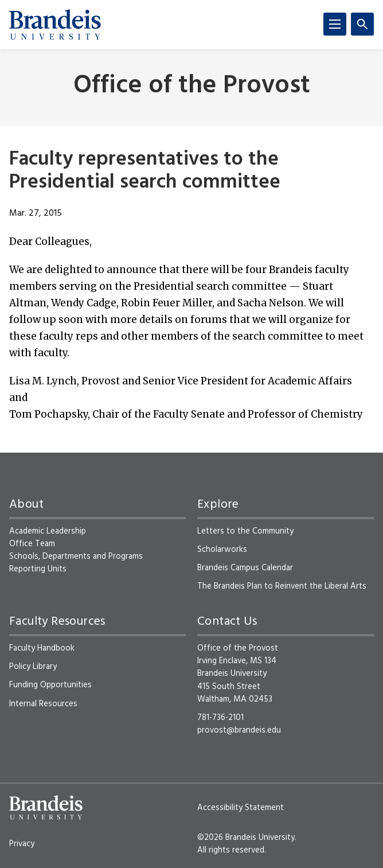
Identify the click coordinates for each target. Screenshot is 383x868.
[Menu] (335, 24)
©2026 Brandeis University (246, 838)
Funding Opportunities (50, 685)
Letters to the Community (245, 531)
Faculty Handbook (42, 648)
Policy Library (33, 667)
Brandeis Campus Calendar (245, 568)
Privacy (22, 844)
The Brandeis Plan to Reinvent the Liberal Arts (282, 586)
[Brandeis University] (55, 25)
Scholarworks (222, 550)
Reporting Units (38, 569)
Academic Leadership (48, 531)
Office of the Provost (192, 86)
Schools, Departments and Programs (76, 556)
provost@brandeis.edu (239, 730)
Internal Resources (43, 704)
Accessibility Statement (241, 808)
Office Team (32, 544)
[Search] (362, 24)
